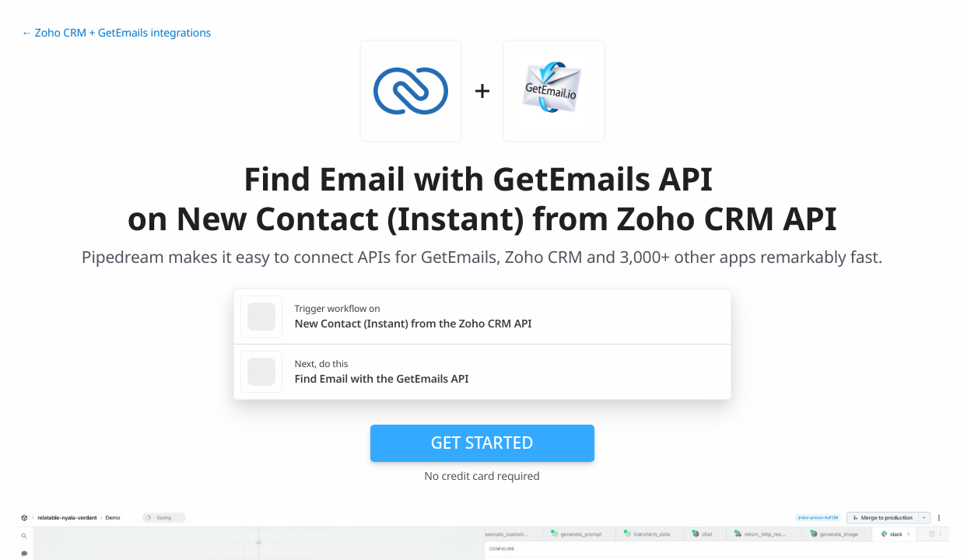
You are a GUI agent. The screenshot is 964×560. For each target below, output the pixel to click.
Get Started (482, 443)
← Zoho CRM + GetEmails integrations (117, 33)
